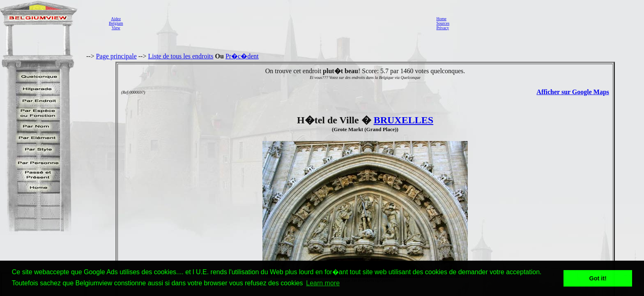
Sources (443, 23)
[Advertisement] (277, 23)
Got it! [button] (598, 278)
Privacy (443, 28)
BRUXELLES (404, 120)
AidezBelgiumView (116, 23)
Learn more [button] (323, 283)
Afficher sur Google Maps (573, 92)
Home (441, 19)
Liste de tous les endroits (181, 56)
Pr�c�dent (242, 56)
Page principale (116, 56)
